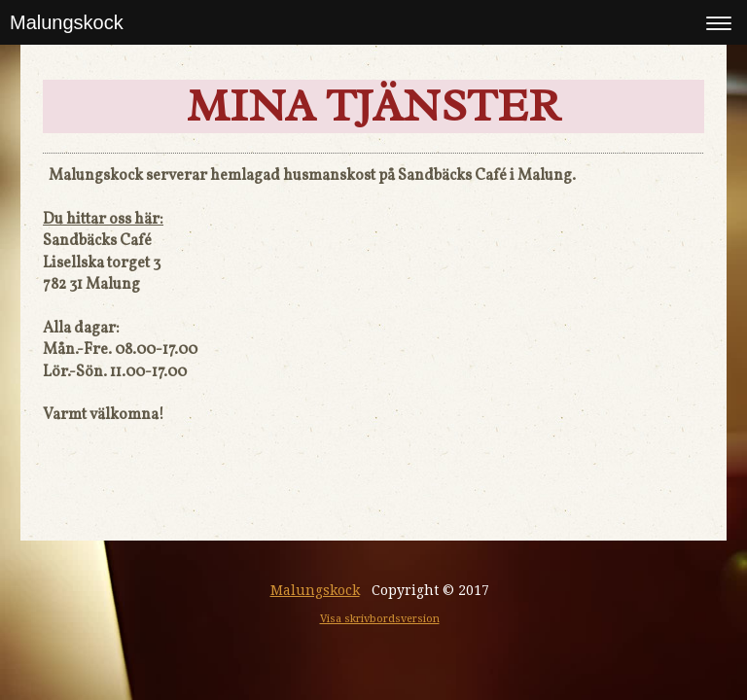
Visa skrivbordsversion (380, 619)
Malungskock (67, 22)
